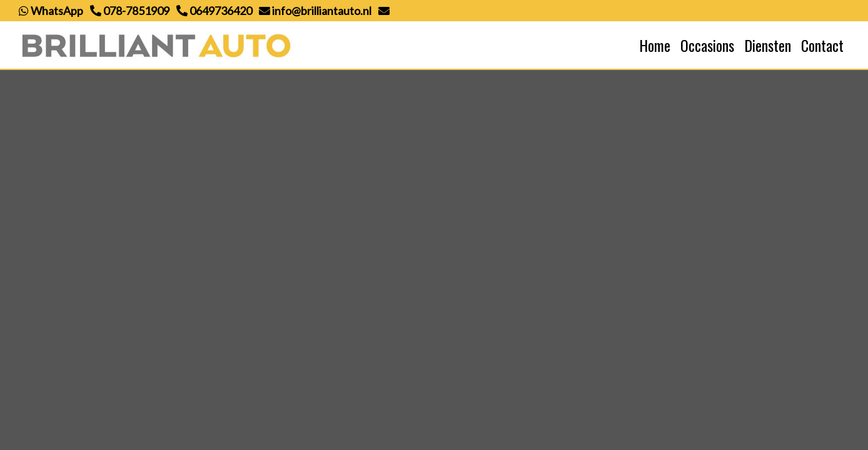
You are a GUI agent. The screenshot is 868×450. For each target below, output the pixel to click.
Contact (822, 45)
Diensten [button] (768, 45)
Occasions (707, 45)
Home (655, 45)
